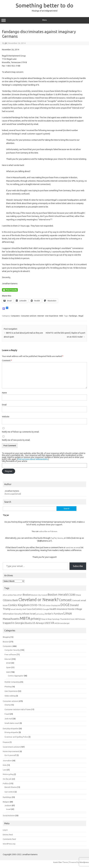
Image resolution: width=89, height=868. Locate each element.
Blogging (6, 637)
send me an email (73, 547)
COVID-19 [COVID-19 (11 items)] (35, 605)
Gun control (9, 792)
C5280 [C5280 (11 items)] (72, 595)
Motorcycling (8, 774)
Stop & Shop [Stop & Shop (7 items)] (46, 619)
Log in (5, 830)
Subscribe (78, 566)
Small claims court (12, 723)
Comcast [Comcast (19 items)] (65, 600)
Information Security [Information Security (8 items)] (12, 614)
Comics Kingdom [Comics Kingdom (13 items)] (19, 605)
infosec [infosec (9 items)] (26, 614)
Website (6, 417)
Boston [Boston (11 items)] (27, 595)
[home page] (10, 494)
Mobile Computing (12, 682)
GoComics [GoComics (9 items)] (37, 609)
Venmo (60, 538)
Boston (6, 642)
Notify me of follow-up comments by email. (21, 432)
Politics (6, 783)
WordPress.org (9, 844)
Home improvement (11, 751)
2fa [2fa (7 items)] (4, 595)
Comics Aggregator (16, 676)
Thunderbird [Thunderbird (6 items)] (65, 619)
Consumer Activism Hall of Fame (18, 709)
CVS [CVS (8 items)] (43, 605)
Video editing (10, 696)
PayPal (54, 538)
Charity (7, 705)
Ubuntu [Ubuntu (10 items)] (28, 623)
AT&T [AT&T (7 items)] (20, 595)
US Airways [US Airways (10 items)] (38, 623)
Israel (8, 809)
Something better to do (44, 5)
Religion (6, 802)
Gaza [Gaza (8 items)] (29, 609)
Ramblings (7, 797)
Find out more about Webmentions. (33, 459)
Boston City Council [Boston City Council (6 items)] (39, 595)
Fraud (7, 714)
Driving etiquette (11, 732)
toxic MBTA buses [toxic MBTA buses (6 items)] (78, 619)
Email (4, 405)
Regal (81, 316)
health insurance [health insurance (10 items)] (58, 609)
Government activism (11, 747)
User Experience (52, 316)
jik (6, 43)
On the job (7, 779)
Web (61, 316)
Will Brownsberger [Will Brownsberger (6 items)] (62, 623)
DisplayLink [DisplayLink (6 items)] (56, 605)
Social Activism (9, 815)
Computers (15, 316)
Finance (6, 742)
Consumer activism (29, 316)
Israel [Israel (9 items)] (33, 614)
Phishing (8, 687)
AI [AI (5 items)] (7, 595)
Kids (5, 765)
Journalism (7, 761)
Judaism (8, 805)
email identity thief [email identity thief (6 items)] (19, 609)
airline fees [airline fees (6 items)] (12, 595)
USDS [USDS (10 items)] (47, 623)
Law (4, 770)
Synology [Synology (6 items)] (56, 619)
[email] (18, 494)
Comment (7, 361)
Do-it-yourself (10, 755)
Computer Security (12, 650)
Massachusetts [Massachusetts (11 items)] (11, 619)
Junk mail (8, 719)
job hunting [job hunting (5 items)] (40, 614)
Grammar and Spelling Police (16, 737)
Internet (41, 316)
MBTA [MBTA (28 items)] (25, 618)
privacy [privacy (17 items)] (36, 619)
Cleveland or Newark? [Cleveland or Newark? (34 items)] (38, 600)
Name (4, 393)
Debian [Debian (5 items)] (48, 605)
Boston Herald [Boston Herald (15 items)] (58, 594)
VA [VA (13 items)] (52, 623)
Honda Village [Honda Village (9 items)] (75, 609)
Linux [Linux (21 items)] (68, 613)
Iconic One (57, 862)
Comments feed (9, 839)
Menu (44, 20)
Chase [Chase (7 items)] (78, 595)
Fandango (73, 316)
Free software (10, 654)
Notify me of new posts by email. (16, 440)
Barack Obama (11, 787)
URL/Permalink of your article (15, 461)
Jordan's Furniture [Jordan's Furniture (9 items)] (54, 614)
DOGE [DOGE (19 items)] (65, 605)
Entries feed (8, 835)
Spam (9, 667)
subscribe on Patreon (48, 531)
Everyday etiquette (11, 728)
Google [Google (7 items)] (46, 609)
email (8, 663)
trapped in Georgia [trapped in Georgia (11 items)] (13, 623)
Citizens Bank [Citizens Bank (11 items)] (10, 600)
